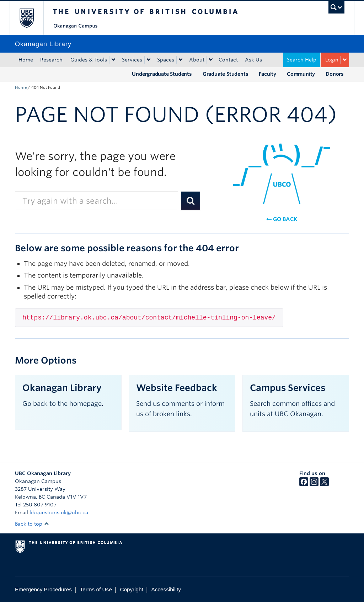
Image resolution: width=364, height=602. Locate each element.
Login (332, 60)
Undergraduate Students (162, 74)
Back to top (32, 524)
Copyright (131, 589)
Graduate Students (226, 74)
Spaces (166, 60)
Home (26, 60)
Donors (335, 74)
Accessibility (166, 589)
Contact (228, 60)
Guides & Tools (89, 60)
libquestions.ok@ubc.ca (59, 512)
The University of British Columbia (32, 18)
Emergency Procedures (43, 589)
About (197, 60)
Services (132, 60)
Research (51, 60)
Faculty (267, 74)
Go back (282, 219)
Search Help (302, 60)
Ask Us (253, 60)
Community (301, 74)
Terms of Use (96, 589)
